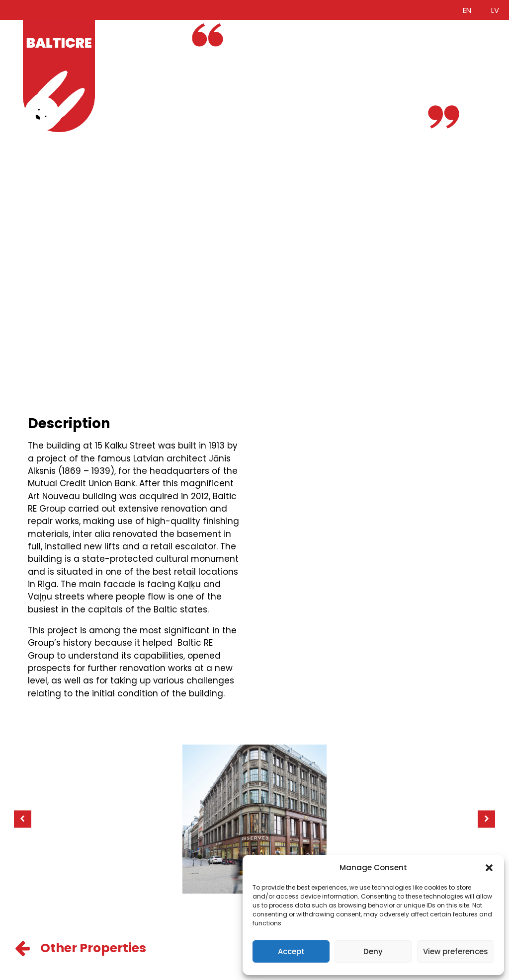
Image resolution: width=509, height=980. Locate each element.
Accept (291, 951)
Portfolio (134, 63)
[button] (489, 868)
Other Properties (93, 948)
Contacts (136, 113)
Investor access (150, 88)
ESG (124, 75)
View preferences (456, 951)
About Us (135, 38)
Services (134, 51)
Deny (373, 951)
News (127, 101)
